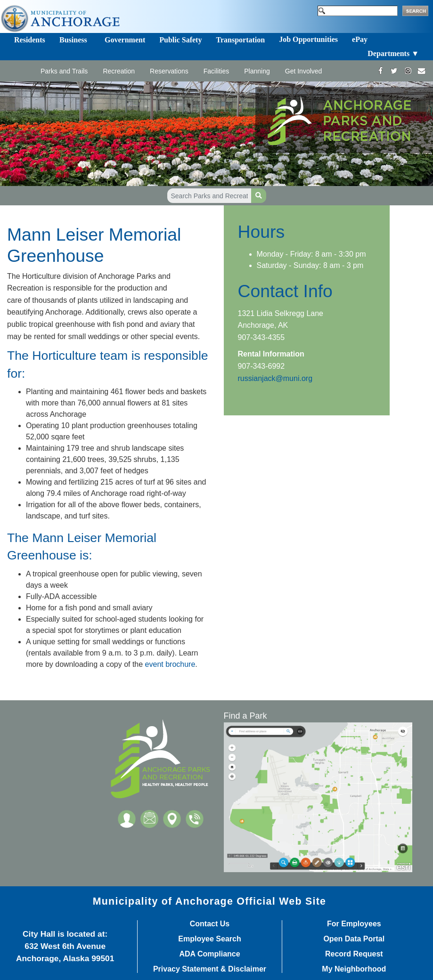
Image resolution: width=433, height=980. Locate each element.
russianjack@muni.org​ (275, 378)
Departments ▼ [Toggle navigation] (393, 53)
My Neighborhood (354, 969)
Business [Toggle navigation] (73, 40)
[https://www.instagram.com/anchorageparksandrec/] (408, 71)
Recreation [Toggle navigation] (119, 71)
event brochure (170, 664)
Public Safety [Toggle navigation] (180, 40)
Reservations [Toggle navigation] (169, 71)
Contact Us (210, 924)
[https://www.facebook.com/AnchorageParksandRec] (380, 71)
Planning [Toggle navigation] (257, 71)
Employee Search (209, 939)
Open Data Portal (354, 939)
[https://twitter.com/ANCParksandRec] (394, 71)
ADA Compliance (209, 954)
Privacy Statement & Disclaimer (210, 969)
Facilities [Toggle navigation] (216, 71)
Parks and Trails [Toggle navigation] (64, 71)
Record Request (354, 954)
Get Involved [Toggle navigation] (304, 71)
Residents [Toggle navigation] (30, 40)
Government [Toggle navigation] (125, 40)
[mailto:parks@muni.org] (421, 71)
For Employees (354, 924)
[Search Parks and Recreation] (209, 196)
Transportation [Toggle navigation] (240, 40)
